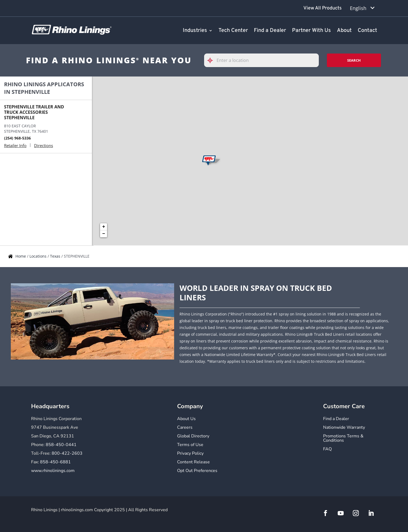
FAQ (327, 449)
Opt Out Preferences (197, 471)
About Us (186, 419)
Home (21, 256)
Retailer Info (15, 145)
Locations (39, 256)
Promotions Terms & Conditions (343, 439)
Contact (367, 31)
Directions (44, 145)
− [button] (104, 234)
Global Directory (193, 436)
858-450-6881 (55, 462)
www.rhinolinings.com (53, 471)
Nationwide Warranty (344, 428)
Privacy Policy (190, 454)
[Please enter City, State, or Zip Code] (262, 60)
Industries (195, 31)
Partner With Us (311, 31)
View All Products (323, 8)
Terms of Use (190, 445)
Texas (56, 256)
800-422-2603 (67, 453)
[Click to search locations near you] (212, 60)
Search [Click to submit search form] (354, 60)
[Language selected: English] (362, 8)
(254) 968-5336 (17, 138)
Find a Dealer (270, 31)
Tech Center (233, 31)
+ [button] (104, 227)
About (344, 31)
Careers (185, 428)
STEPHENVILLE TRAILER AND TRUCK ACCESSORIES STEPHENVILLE (34, 112)
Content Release (193, 462)
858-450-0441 (61, 445)
